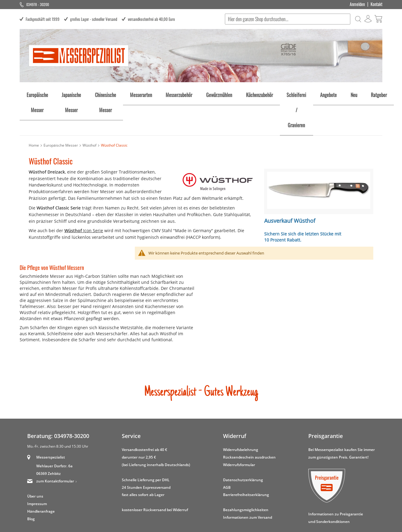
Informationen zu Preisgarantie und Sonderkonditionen (336, 483)
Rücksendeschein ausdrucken (249, 422)
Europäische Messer (61, 111)
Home (34, 111)
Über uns (35, 462)
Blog (31, 484)
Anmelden (357, 4)
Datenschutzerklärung (243, 445)
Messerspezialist (51, 423)
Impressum (37, 469)
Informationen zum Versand (248, 483)
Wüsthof (89, 111)
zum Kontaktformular (55, 447)
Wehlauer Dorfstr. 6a (54, 431)
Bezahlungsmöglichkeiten (246, 475)
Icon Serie (84, 196)
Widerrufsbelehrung (241, 415)
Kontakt (376, 4)
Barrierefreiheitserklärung (246, 460)
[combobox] (287, 19)
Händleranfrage (41, 477)
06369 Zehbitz (49, 439)
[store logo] (79, 55)
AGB (227, 453)
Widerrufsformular (239, 430)
